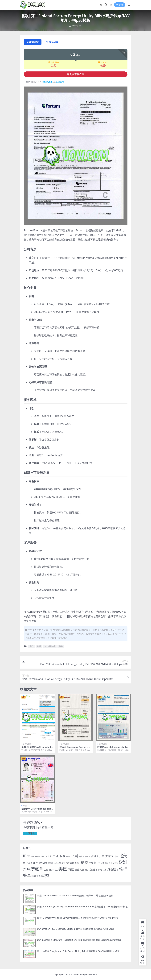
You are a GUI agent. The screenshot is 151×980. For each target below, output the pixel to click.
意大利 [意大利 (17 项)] (78, 863)
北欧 (31, 646)
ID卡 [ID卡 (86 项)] (27, 856)
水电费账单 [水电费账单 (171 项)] (33, 869)
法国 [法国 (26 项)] (46, 870)
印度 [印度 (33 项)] (36, 863)
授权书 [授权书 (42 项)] (92, 863)
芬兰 (61, 646)
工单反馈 (60, 82)
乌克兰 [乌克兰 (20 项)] (82, 856)
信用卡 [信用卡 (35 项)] (95, 856)
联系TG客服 (48, 82)
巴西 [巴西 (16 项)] (68, 863)
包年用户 (53, 62)
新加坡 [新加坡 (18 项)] (108, 863)
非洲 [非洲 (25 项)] (34, 876)
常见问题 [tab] (52, 42)
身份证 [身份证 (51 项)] (112, 869)
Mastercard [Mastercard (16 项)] (35, 856)
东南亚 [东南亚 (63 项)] (54, 856)
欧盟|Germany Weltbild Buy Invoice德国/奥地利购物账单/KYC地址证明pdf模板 (78, 918)
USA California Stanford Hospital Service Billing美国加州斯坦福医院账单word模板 (80, 940)
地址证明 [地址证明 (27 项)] (43, 863)
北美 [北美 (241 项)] (123, 855)
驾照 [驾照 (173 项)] (45, 875)
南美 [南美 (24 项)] (30, 863)
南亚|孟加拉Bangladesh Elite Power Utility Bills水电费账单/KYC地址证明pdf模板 (78, 951)
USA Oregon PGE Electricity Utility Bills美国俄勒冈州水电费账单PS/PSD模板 (76, 929)
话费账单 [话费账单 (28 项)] (93, 870)
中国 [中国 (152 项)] (74, 856)
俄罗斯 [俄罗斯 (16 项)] (88, 856)
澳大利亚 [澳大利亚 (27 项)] (53, 870)
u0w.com (75, 975)
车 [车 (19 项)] (118, 870)
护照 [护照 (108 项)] (84, 862)
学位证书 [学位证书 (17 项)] (62, 863)
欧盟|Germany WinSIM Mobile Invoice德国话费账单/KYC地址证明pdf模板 (75, 895)
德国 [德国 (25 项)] (72, 863)
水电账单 (76, 26)
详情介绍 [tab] (33, 42)
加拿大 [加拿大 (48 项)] (109, 856)
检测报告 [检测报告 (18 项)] (114, 863)
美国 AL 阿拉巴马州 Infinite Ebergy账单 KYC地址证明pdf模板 (37, 748)
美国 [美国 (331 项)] (63, 869)
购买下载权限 (75, 74)
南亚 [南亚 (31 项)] (25, 863)
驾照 (25, 806)
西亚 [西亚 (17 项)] (86, 870)
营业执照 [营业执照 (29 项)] (79, 870)
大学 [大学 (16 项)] (56, 863)
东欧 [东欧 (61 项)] (62, 856)
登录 (120, 5)
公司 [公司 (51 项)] (102, 856)
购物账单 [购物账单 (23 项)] (102, 870)
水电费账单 (50, 646)
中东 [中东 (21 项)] (68, 856)
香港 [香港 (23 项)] (38, 876)
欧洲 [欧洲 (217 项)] (123, 862)
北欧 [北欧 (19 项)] (116, 856)
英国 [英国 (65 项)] (71, 869)
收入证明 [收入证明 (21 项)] (101, 863)
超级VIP (103, 62)
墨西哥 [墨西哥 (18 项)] (51, 863)
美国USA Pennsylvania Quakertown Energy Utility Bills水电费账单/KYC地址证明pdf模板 (82, 907)
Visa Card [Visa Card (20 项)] (45, 856)
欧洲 (39, 646)
